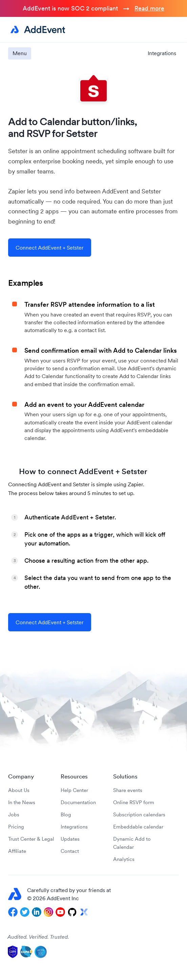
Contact (70, 851)
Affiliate (17, 851)
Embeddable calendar (138, 827)
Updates (70, 839)
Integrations (162, 53)
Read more (149, 8)
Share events (128, 790)
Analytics (124, 859)
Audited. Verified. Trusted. (38, 937)
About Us (19, 790)
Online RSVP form (134, 802)
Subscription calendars (139, 814)
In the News (22, 802)
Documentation (78, 802)
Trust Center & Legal (31, 839)
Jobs (14, 814)
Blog (66, 814)
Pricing (16, 827)
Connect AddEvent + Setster (50, 248)
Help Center (74, 790)
